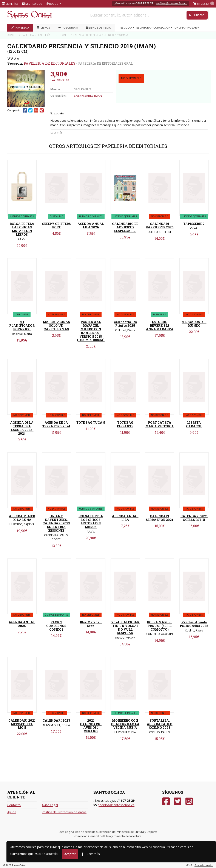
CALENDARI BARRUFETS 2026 (160, 226)
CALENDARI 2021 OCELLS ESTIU (194, 518)
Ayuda (12, 812)
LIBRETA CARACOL (194, 424)
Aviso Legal (50, 805)
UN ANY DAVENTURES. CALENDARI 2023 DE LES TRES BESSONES (56, 523)
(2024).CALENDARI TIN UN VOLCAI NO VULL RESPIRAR (126, 627)
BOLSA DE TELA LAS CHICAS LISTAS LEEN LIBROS (22, 229)
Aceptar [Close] (70, 854)
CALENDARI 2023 (56, 720)
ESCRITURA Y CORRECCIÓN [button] (154, 28)
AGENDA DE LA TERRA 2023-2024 (56, 424)
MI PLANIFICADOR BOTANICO (22, 325)
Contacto (14, 805)
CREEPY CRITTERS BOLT (56, 226)
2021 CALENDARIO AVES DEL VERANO (91, 726)
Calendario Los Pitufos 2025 (125, 324)
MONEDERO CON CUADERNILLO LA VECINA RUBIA (125, 724)
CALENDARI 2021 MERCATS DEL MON (22, 724)
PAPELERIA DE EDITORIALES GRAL (106, 63)
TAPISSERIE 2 (194, 224)
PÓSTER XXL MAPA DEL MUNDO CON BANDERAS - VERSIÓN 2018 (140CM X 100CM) (91, 331)
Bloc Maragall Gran (91, 624)
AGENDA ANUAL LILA (125, 518)
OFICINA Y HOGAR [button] (186, 28)
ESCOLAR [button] (127, 28)
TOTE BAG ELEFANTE (125, 424)
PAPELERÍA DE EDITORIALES (49, 63)
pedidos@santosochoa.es (171, 3)
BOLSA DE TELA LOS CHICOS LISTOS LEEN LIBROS (91, 521)
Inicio (12, 35)
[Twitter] (178, 801)
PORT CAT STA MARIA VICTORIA (160, 424)
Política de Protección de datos (64, 812)
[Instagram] (189, 801)
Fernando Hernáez (204, 865)
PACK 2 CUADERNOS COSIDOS (56, 626)
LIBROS (43, 28)
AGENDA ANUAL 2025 (22, 624)
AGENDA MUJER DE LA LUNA (22, 518)
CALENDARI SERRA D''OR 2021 (160, 518)
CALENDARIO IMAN (88, 96)
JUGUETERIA (68, 28)
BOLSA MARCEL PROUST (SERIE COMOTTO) (160, 626)
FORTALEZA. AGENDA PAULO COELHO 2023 (160, 724)
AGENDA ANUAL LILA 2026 (91, 226)
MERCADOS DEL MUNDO (194, 324)
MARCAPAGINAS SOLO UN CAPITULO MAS (56, 325)
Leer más (57, 132)
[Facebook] (166, 801)
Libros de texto (98, 28)
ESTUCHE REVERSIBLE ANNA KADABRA (160, 325)
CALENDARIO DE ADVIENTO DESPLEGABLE (125, 227)
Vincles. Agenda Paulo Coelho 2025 (194, 624)
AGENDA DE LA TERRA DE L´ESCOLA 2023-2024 (22, 428)
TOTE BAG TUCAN (91, 423)
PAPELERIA (20, 28)
